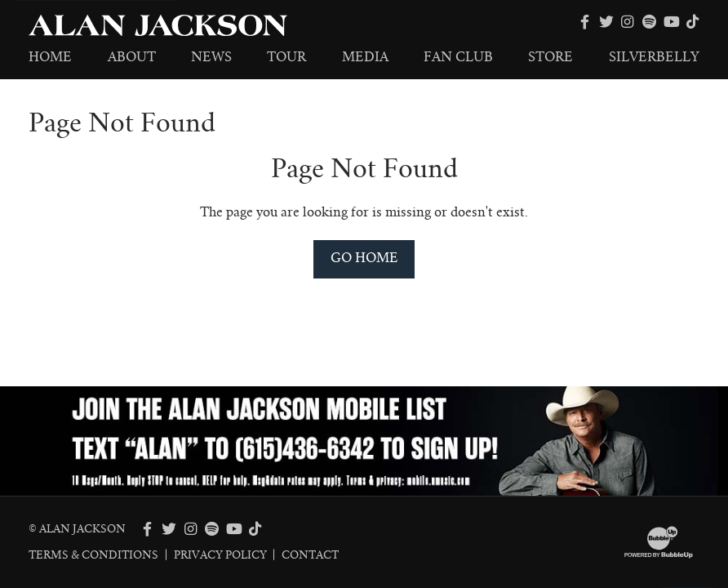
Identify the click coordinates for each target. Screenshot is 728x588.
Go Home (364, 258)
